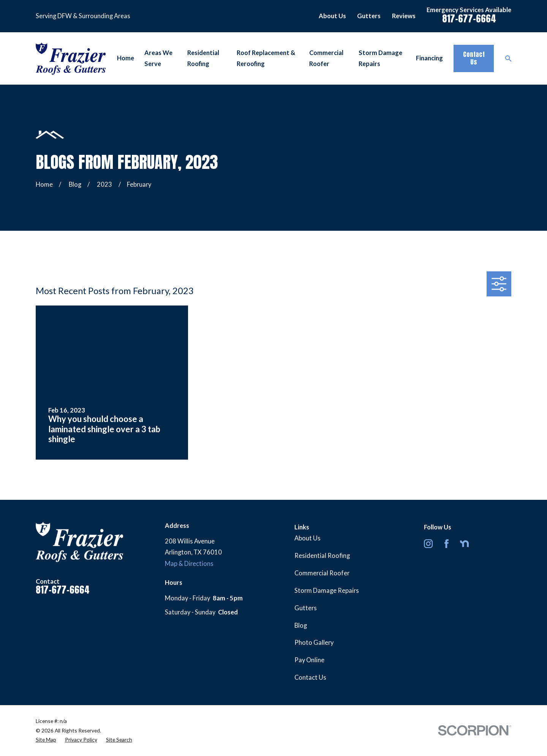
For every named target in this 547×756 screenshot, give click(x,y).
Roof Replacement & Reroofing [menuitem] (266, 58)
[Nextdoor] (464, 544)
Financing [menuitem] (429, 58)
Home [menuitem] (126, 58)
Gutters (369, 16)
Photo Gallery (314, 643)
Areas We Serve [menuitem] (158, 58)
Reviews (404, 16)
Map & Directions (189, 564)
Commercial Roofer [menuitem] (326, 58)
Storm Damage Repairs (327, 591)
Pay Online (309, 660)
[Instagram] (428, 544)
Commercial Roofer (322, 573)
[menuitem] (46, 740)
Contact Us (474, 58)
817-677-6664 (469, 18)
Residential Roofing (322, 556)
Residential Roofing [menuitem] (203, 58)
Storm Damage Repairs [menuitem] (380, 58)
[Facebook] (447, 544)
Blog (301, 625)
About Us (332, 16)
